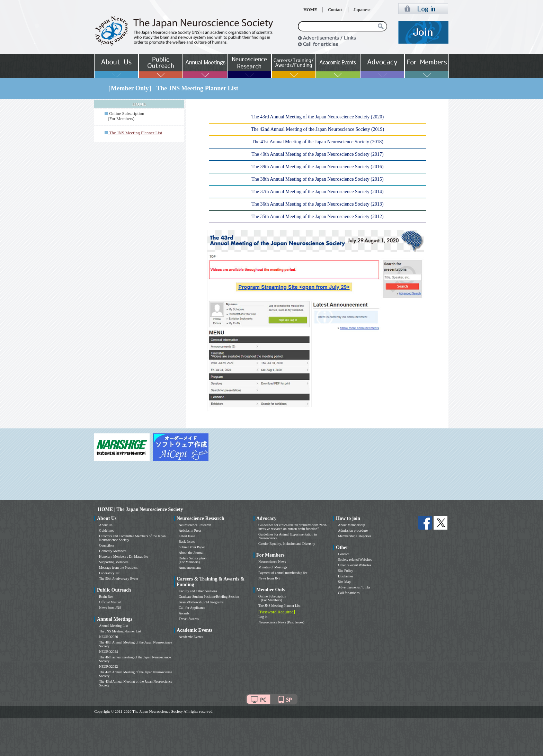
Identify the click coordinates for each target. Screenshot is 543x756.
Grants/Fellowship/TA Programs (201, 602)
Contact (335, 10)
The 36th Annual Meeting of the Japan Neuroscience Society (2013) (317, 204)
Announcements (190, 568)
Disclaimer (346, 576)
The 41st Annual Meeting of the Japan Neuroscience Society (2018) (318, 142)
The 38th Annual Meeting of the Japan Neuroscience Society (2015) (317, 179)
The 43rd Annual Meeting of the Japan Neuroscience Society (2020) (318, 117)
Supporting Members (114, 562)
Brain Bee (106, 597)
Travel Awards (189, 619)
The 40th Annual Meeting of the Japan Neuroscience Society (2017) (317, 154)
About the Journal (191, 553)
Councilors (107, 545)
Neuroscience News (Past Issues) (281, 622)
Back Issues (187, 542)
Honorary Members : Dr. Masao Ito (124, 556)
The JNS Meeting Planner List (120, 631)
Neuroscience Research (195, 525)
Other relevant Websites (355, 565)
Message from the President (118, 568)
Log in (263, 617)
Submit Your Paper (192, 547)
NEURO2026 (108, 637)
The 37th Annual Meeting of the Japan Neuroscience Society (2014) (317, 192)
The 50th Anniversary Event (119, 579)
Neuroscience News (272, 562)
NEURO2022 (108, 667)
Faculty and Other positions (198, 591)
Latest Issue (187, 536)
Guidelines (106, 530)
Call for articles (349, 593)
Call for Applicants (192, 608)
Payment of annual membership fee (283, 573)
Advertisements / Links (354, 587)
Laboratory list (109, 573)
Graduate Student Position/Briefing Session (209, 597)
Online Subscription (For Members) (124, 116)
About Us (106, 525)
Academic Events (191, 637)
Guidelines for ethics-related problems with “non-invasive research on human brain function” (293, 527)
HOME (310, 10)
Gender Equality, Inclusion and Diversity (287, 544)
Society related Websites (355, 560)
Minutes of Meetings (273, 567)
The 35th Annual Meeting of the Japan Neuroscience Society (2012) (317, 217)
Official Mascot (110, 602)
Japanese (362, 10)
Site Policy (346, 571)
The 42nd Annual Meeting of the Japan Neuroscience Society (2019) (318, 129)
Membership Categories (355, 536)
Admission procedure (353, 530)
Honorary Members (113, 551)
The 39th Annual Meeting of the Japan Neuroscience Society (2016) (317, 167)
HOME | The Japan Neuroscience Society (140, 509)
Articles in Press (190, 530)
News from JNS (110, 608)
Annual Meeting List (113, 626)
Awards (184, 613)
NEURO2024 (108, 652)
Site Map (344, 582)
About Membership (351, 525)
